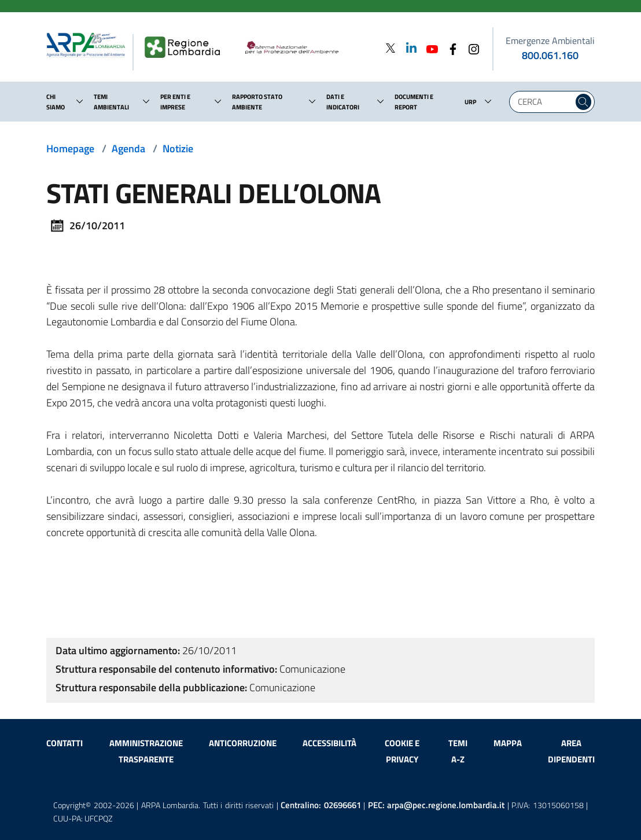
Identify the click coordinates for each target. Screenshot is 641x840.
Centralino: (321, 805)
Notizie (178, 148)
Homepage (70, 148)
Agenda (128, 148)
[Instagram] (470, 48)
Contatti (65, 743)
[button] (80, 101)
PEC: (436, 805)
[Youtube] (429, 48)
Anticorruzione (243, 743)
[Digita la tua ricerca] (544, 102)
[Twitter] (391, 48)
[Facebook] (450, 48)
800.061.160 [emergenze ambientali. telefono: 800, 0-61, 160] (550, 55)
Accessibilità (329, 743)
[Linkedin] (408, 48)
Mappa (508, 743)
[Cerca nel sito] (583, 102)
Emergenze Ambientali (550, 41)
